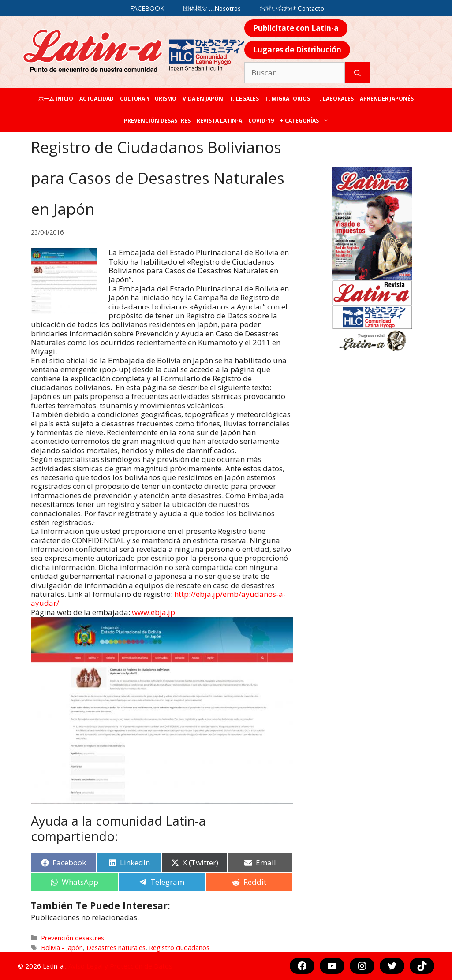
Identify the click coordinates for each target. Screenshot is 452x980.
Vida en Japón (203, 99)
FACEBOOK (148, 8)
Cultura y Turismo (148, 99)
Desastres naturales (116, 948)
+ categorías (306, 121)
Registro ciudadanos (179, 948)
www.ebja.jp (153, 612)
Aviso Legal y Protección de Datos (120, 966)
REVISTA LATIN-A (219, 121)
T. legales (244, 99)
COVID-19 (261, 121)
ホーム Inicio (56, 99)
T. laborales (335, 99)
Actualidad (97, 99)
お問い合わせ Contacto (292, 8)
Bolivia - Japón (62, 948)
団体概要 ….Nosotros (212, 8)
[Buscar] (357, 73)
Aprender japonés (387, 99)
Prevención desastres (157, 121)
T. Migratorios (288, 99)
